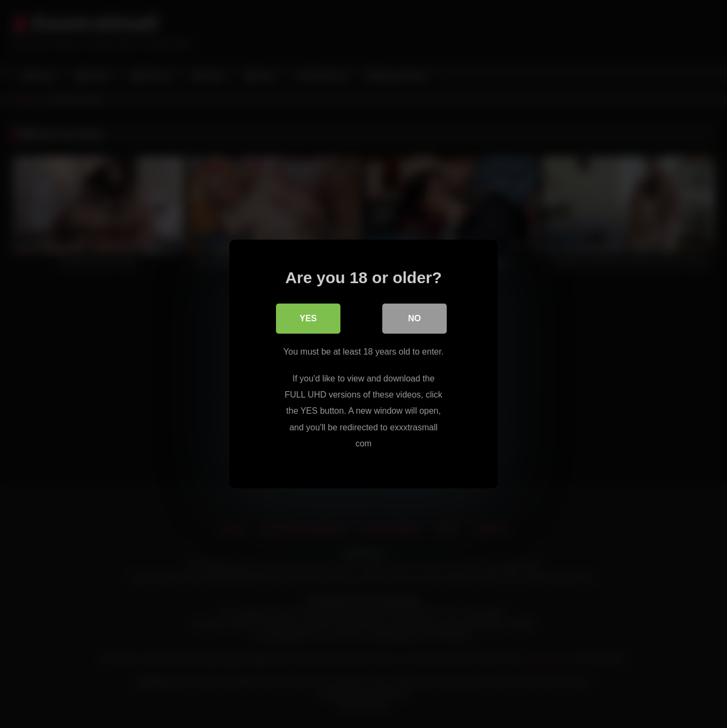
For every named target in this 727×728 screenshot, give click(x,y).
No (415, 318)
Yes (308, 318)
